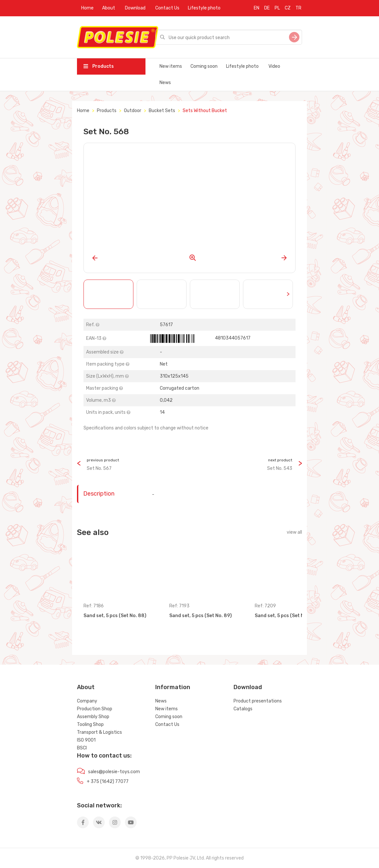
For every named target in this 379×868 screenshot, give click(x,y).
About (109, 8)
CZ (288, 8)
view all (294, 532)
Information (173, 687)
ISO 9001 (86, 740)
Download (135, 8)
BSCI (82, 748)
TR (298, 8)
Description (99, 494)
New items (171, 66)
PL (277, 8)
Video (274, 66)
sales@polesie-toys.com (114, 772)
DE (267, 8)
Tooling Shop (90, 724)
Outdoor (133, 111)
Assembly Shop (93, 717)
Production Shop (95, 709)
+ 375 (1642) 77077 (108, 781)
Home (87, 8)
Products (99, 66)
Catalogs (243, 709)
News (165, 83)
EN (257, 8)
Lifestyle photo (204, 8)
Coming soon (204, 66)
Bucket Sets (162, 111)
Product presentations (258, 701)
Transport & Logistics (99, 732)
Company (87, 701)
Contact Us (167, 8)
